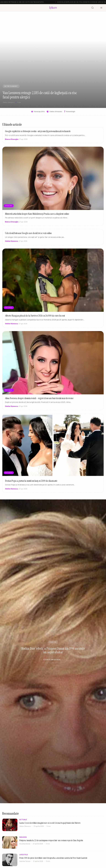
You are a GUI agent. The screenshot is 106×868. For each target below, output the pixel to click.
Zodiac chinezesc (54, 112)
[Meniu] (101, 8)
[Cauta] (92, 8)
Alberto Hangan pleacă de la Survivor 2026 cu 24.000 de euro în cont (35, 317)
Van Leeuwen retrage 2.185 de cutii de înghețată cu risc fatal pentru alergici (40, 95)
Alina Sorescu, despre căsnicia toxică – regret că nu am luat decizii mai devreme (39, 399)
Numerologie (70, 112)
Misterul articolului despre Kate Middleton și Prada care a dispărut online (37, 215)
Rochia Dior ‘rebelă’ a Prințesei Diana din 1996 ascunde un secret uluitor (53, 650)
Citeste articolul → (53, 660)
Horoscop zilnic (38, 112)
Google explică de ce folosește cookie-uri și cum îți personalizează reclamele (38, 131)
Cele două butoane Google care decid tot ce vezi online (28, 234)
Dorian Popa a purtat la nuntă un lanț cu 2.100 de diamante (31, 482)
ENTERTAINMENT (11, 86)
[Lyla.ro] (53, 8)
